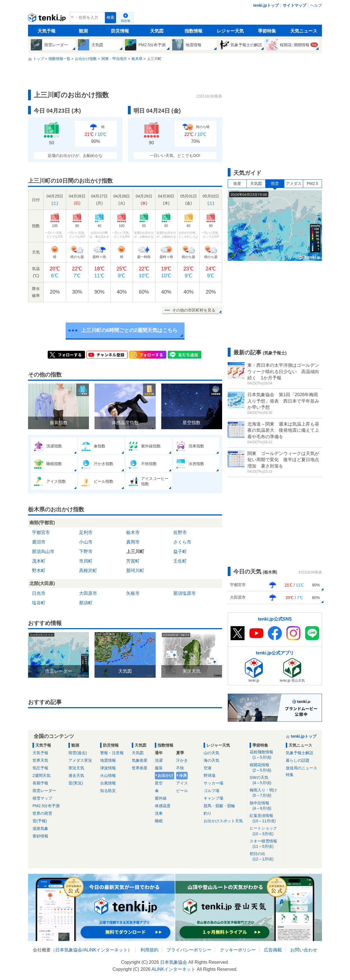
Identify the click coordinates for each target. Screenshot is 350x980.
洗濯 (159, 760)
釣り (208, 813)
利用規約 (149, 950)
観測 (83, 31)
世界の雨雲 (42, 813)
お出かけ (165, 775)
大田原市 (88, 593)
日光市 (39, 593)
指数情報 (194, 31)
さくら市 (182, 542)
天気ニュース (304, 31)
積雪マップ (42, 798)
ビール (182, 791)
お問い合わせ (304, 950)
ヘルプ (316, 5)
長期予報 (40, 783)
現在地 (126, 21)
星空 (159, 783)
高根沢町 (88, 571)
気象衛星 (140, 760)
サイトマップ (294, 5)
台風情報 (108, 783)
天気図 (157, 31)
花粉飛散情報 (266, 755)
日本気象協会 (69, 950)
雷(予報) (40, 821)
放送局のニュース (301, 768)
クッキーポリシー (238, 950)
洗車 (159, 813)
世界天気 (40, 760)
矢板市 (133, 593)
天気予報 (47, 31)
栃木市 (133, 532)
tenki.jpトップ (266, 5)
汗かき (182, 760)
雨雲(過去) (78, 753)
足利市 (86, 532)
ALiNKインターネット (106, 950)
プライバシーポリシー (189, 950)
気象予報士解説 (300, 753)
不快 (180, 768)
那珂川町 (135, 571)
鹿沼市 (39, 542)
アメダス (294, 184)
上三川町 (135, 551)
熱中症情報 (266, 806)
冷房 (183, 775)
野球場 (209, 775)
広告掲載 (273, 950)
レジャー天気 (230, 31)
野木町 (39, 571)
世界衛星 (140, 768)
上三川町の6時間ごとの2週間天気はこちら (129, 330)
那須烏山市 (43, 551)
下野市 (86, 551)
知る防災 (108, 791)
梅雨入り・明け (266, 793)
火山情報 (108, 775)
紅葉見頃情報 (266, 818)
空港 (208, 768)
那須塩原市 (185, 593)
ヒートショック (266, 831)
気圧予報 (40, 768)
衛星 (237, 184)
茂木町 (39, 561)
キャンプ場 (213, 798)
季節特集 (267, 31)
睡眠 (159, 821)
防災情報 (120, 31)
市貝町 (86, 561)
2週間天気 (42, 775)
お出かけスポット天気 (223, 821)
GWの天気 (266, 780)
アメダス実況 (80, 760)
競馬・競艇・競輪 (219, 806)
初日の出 (266, 857)
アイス (182, 783)
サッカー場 (213, 783)
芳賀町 (133, 561)
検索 (110, 18)
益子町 (180, 551)
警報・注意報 (112, 753)
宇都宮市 (41, 532)
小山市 (86, 542)
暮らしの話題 (298, 760)
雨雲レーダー (44, 791)
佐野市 (180, 532)
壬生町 (180, 561)
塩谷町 (39, 603)
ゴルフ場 (211, 791)
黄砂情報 (40, 836)
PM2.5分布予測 (46, 806)
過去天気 (76, 775)
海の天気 (211, 760)
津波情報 (108, 768)
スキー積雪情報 (266, 844)
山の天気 (211, 753)
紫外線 (161, 798)
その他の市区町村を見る (194, 310)
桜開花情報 (266, 768)
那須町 (86, 603)
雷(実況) (76, 783)
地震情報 (108, 760)
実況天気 (76, 768)
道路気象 (40, 828)
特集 (290, 775)
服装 (159, 768)
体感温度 (163, 806)
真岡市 (133, 542)
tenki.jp (48, 19)
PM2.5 (312, 184)
